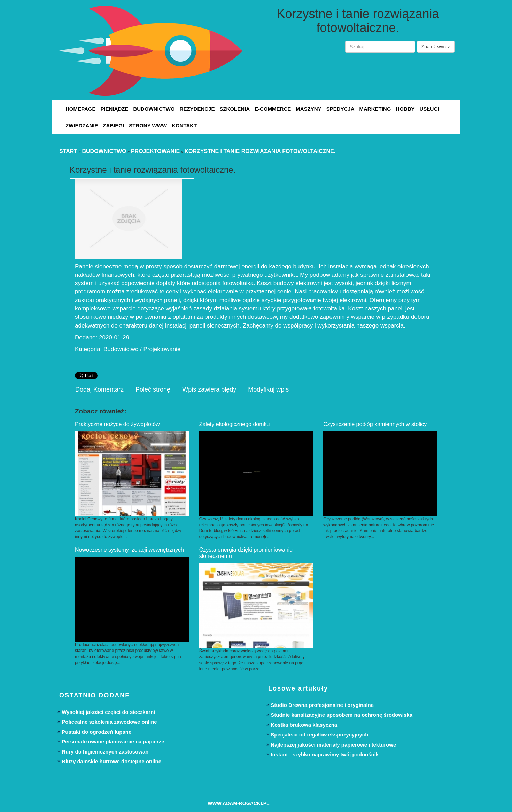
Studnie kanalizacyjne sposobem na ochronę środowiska (342, 715)
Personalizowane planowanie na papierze (113, 742)
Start (68, 151)
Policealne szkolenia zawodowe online (109, 722)
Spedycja (340, 109)
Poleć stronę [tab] (153, 389)
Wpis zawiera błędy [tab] (209, 389)
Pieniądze (114, 109)
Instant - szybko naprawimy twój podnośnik (325, 754)
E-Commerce (273, 109)
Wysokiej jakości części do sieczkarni (108, 712)
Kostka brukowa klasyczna (304, 725)
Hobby (405, 109)
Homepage (80, 109)
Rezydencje (197, 109)
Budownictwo (154, 109)
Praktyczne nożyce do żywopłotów (117, 424)
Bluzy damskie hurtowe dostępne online (111, 761)
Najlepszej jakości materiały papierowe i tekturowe (333, 745)
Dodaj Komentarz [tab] (99, 389)
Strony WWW (148, 125)
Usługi (429, 109)
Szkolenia (235, 109)
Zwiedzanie (82, 125)
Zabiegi (113, 125)
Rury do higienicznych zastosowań (105, 752)
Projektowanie (155, 151)
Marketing (375, 109)
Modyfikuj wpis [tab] (268, 389)
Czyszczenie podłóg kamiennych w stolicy (375, 424)
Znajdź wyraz (436, 47)
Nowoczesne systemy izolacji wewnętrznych (129, 550)
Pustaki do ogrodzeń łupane (96, 732)
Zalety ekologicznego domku (235, 424)
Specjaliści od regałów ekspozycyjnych (319, 735)
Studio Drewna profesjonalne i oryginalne (322, 705)
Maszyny (308, 109)
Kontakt (184, 125)
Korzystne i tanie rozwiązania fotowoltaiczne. (260, 151)
